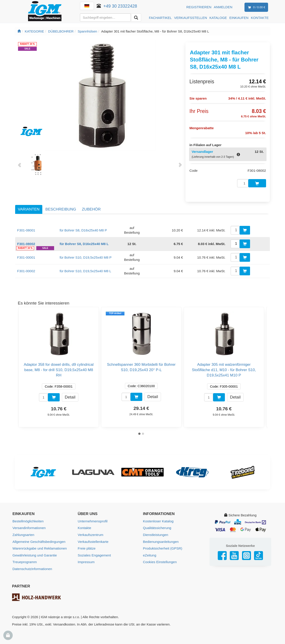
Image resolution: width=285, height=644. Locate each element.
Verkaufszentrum (90, 530)
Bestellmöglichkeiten (28, 517)
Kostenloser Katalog (158, 517)
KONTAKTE (260, 18)
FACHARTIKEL (160, 18)
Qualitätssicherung (157, 523)
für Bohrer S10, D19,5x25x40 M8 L (85, 267)
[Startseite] (19, 31)
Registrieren (199, 7)
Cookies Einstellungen (159, 557)
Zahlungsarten (23, 530)
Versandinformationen (29, 523)
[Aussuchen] (136, 17)
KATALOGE (218, 18)
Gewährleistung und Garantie (34, 550)
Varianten (29, 205)
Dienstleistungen (155, 530)
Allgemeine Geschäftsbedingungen (38, 537)
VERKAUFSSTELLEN (191, 18)
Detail (70, 393)
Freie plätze (86, 543)
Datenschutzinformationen (32, 563)
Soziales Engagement (94, 550)
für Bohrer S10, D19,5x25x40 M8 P (86, 253)
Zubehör (91, 205)
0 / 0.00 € (256, 7)
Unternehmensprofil (92, 517)
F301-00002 (26, 267)
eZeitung (149, 550)
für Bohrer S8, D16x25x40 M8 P (83, 226)
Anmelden (223, 7)
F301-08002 (26, 239)
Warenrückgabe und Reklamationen (39, 543)
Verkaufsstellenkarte (93, 537)
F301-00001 (26, 253)
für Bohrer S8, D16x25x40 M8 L (84, 239)
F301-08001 (26, 226)
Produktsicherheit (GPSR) (162, 543)
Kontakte (84, 523)
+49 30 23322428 (120, 6)
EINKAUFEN (239, 18)
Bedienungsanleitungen (160, 537)
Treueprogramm (24, 557)
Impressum (86, 557)
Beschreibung (61, 205)
